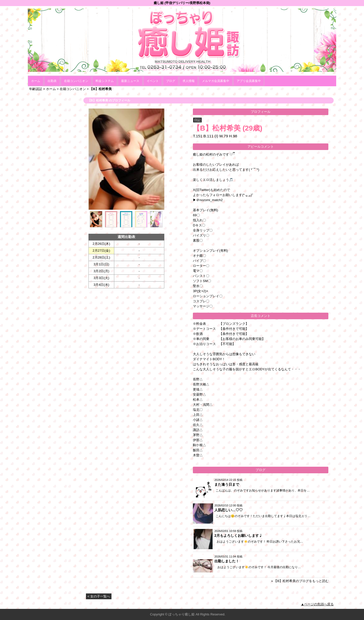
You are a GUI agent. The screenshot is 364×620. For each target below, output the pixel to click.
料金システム (105, 81)
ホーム (36, 81)
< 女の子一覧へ (99, 596)
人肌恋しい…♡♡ (229, 510)
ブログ (171, 81)
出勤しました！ (227, 561)
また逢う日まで (227, 484)
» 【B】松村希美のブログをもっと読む (300, 581)
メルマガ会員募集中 (216, 81)
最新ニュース (130, 81)
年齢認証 (36, 89)
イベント (153, 81)
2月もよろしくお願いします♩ (238, 536)
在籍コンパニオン (76, 81)
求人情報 (189, 81)
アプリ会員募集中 (249, 81)
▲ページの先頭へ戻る (317, 604)
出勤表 (52, 81)
